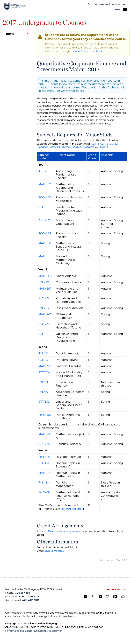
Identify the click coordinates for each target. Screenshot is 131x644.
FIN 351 (43, 382)
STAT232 (44, 324)
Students (101, 4)
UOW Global (119, 4)
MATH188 (45, 243)
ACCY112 (44, 220)
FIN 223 (44, 308)
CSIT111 (95, 144)
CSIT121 (114, 144)
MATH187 (45, 184)
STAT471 (77, 147)
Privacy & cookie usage (19, 631)
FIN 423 (44, 482)
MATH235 (45, 434)
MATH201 (45, 289)
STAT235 (44, 444)
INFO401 (44, 492)
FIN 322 (44, 392)
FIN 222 (44, 282)
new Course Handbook (89, 51)
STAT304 (66, 147)
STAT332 (44, 402)
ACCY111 (44, 171)
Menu (121, 10)
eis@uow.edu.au (54, 551)
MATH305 (43, 147)
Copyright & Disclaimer (48, 631)
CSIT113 (104, 144)
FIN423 (104, 147)
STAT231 (44, 298)
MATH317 (55, 147)
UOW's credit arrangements (63, 531)
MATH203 (45, 276)
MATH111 (44, 256)
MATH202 (45, 314)
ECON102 (45, 233)
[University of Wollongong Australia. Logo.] (15, 7)
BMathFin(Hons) (72, 509)
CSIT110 (43, 207)
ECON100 (45, 197)
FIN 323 (43, 353)
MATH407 (45, 457)
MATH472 (88, 147)
